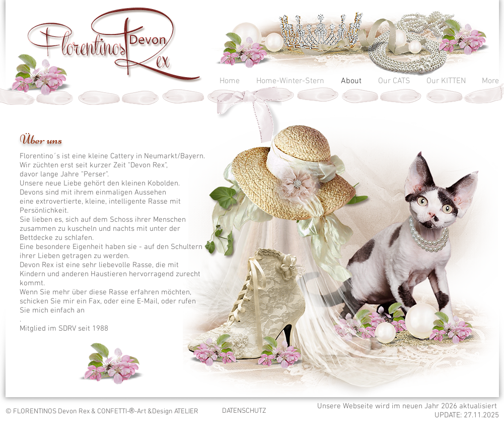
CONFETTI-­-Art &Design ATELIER (148, 412)
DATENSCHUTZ (244, 411)
